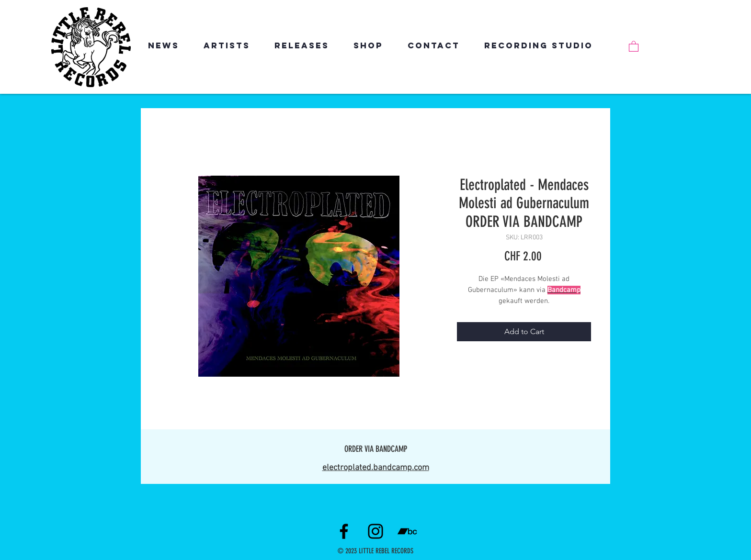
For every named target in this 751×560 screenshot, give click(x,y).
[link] (634, 46)
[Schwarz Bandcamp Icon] (407, 531)
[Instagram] (375, 531)
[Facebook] (344, 531)
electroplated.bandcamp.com (376, 468)
